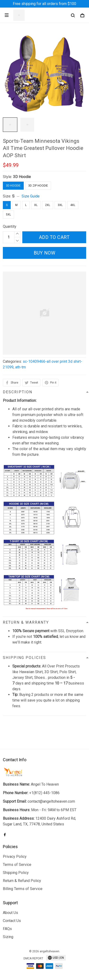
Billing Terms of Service (23, 889)
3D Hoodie (22, 177)
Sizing (8, 937)
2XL (48, 205)
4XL (73, 205)
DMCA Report (33, 958)
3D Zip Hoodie (38, 186)
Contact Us (12, 921)
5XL (8, 215)
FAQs (7, 929)
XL (36, 205)
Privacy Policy (15, 857)
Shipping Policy (16, 873)
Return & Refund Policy (22, 881)
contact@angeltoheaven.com (51, 801)
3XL (60, 205)
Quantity (10, 226)
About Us (10, 913)
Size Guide (31, 196)
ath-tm (21, 367)
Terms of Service (17, 865)
